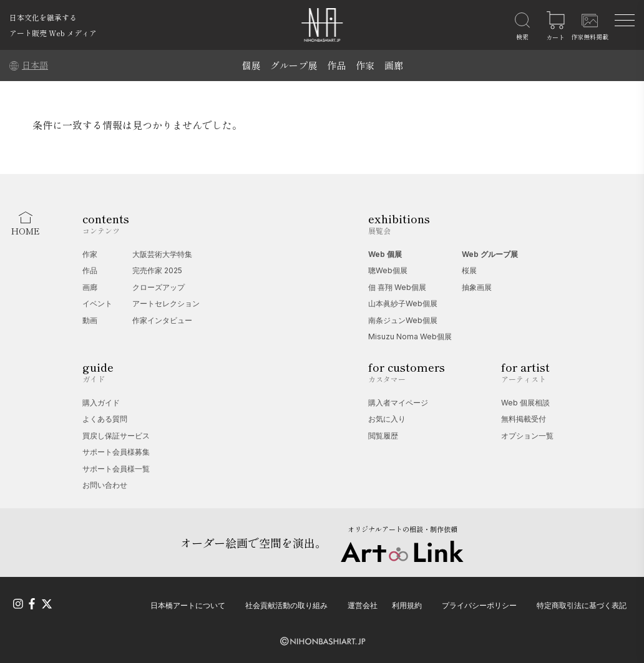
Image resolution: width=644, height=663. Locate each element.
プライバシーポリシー (479, 605)
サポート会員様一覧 (116, 469)
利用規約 (407, 605)
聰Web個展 (388, 270)
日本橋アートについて (188, 605)
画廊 (394, 65)
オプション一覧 (527, 436)
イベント (97, 303)
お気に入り (387, 419)
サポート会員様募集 (116, 452)
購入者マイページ (398, 403)
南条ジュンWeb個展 (403, 320)
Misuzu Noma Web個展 (410, 336)
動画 (90, 320)
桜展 (469, 270)
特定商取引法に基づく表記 (582, 605)
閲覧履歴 (383, 436)
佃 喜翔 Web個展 (397, 287)
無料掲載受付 (524, 419)
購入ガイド (101, 403)
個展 (251, 65)
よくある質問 (105, 419)
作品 (336, 65)
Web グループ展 (490, 254)
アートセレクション (166, 303)
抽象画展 (477, 287)
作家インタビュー (162, 320)
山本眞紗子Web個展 (403, 303)
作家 (365, 65)
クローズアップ (159, 287)
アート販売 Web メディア (53, 33)
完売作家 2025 (157, 270)
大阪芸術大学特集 (162, 254)
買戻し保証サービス (116, 436)
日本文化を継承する (43, 17)
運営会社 (363, 605)
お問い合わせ (105, 485)
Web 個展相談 (525, 403)
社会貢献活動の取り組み (286, 605)
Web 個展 (385, 254)
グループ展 (294, 65)
